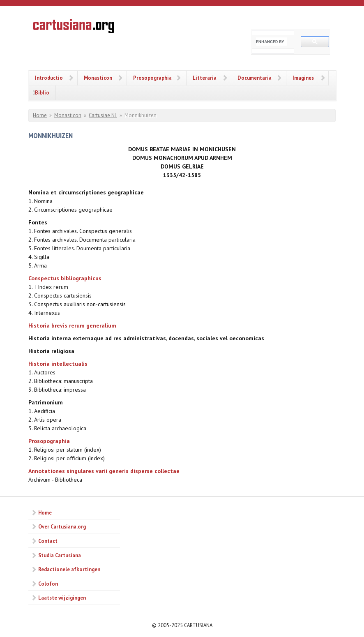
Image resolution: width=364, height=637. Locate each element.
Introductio (49, 78)
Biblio (42, 92)
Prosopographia (152, 78)
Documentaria (255, 78)
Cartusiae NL (103, 115)
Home (40, 115)
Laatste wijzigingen (62, 598)
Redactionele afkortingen (69, 569)
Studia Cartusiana (60, 555)
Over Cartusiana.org (62, 526)
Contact (48, 541)
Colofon (48, 584)
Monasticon (98, 78)
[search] (271, 42)
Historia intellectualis (58, 364)
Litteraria (205, 78)
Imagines (303, 78)
